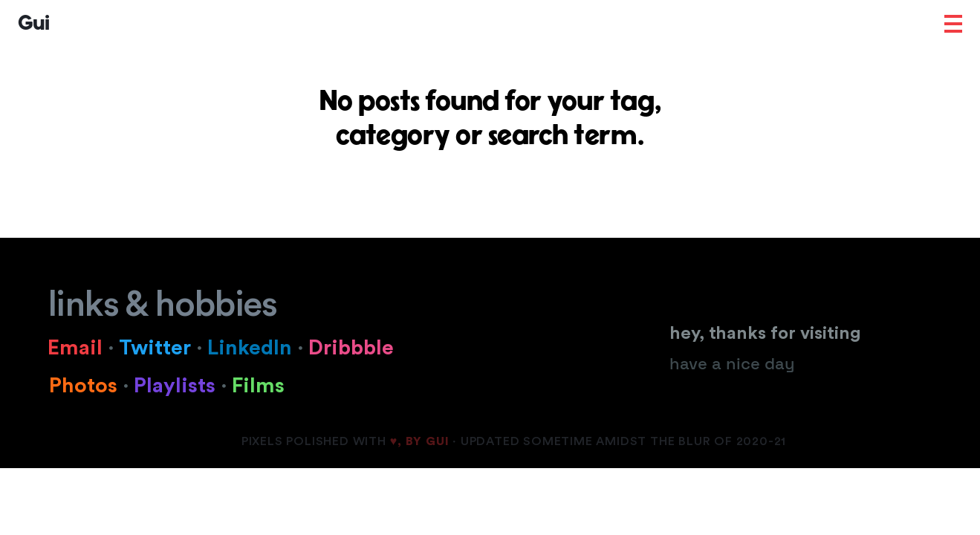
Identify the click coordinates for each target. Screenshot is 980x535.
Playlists (183, 386)
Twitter (158, 348)
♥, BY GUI (420, 441)
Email (83, 348)
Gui (33, 24)
